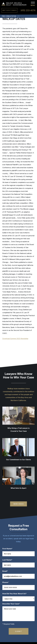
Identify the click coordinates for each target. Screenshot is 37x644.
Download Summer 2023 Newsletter (15, 339)
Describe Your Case (12, 604)
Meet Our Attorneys (9, 10)
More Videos (18, 504)
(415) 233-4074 (28, 10)
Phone (7, 582)
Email (6, 571)
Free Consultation (9, 16)
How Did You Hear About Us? (14, 594)
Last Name (8, 560)
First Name (8, 549)
